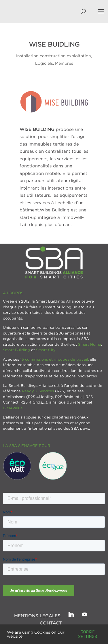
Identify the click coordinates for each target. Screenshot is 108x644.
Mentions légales (37, 616)
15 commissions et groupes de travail (54, 359)
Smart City (46, 350)
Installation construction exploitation (54, 56)
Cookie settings (88, 634)
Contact (51, 623)
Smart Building (16, 350)
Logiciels (44, 63)
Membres (64, 63)
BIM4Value (13, 408)
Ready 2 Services (38, 391)
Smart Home (90, 344)
